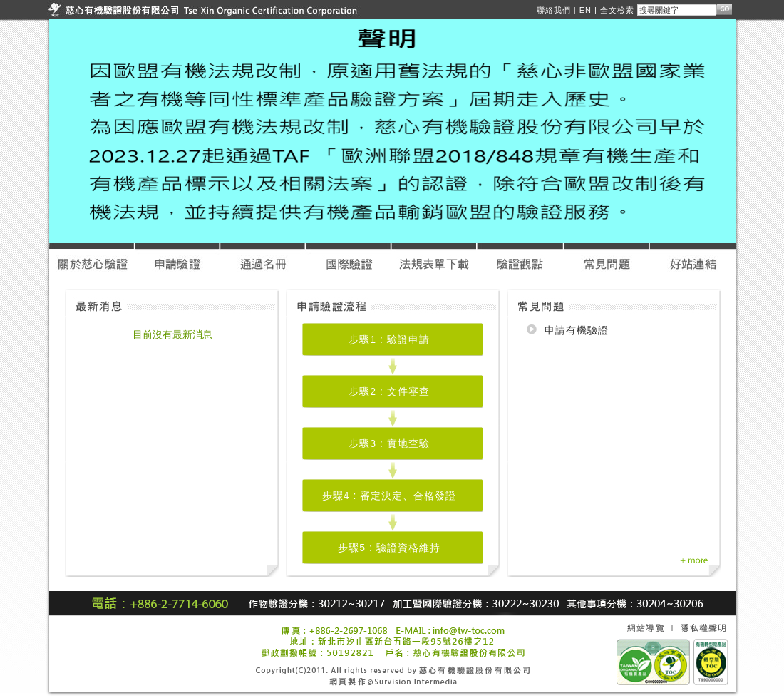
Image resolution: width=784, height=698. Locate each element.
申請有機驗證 (577, 330)
